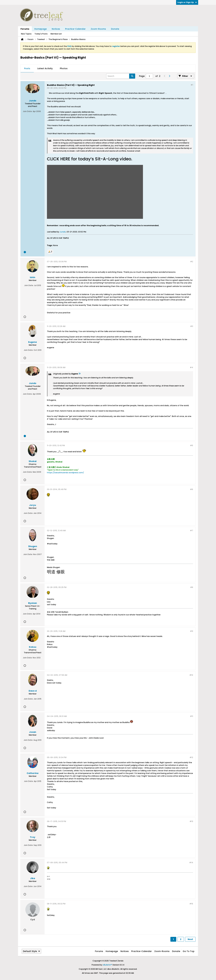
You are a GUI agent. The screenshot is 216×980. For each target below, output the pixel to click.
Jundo (62, 232)
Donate (115, 29)
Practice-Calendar (75, 29)
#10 (191, 675)
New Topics (26, 34)
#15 (191, 904)
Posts (27, 68)
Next (190, 939)
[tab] (27, 69)
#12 (191, 757)
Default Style (31, 951)
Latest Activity (45, 68)
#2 (192, 262)
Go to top (189, 951)
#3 (192, 326)
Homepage (40, 29)
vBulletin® (107, 965)
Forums (25, 29)
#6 (192, 489)
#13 (191, 821)
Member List (56, 34)
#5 (192, 445)
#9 (192, 631)
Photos (64, 68)
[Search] (121, 76)
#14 (191, 863)
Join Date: (28, 111)
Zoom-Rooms (98, 29)
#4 (191, 367)
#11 (192, 716)
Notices (56, 29)
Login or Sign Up (187, 2)
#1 (192, 85)
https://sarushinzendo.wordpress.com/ (65, 473)
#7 (192, 531)
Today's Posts (41, 34)
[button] (50, 252)
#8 (192, 587)
